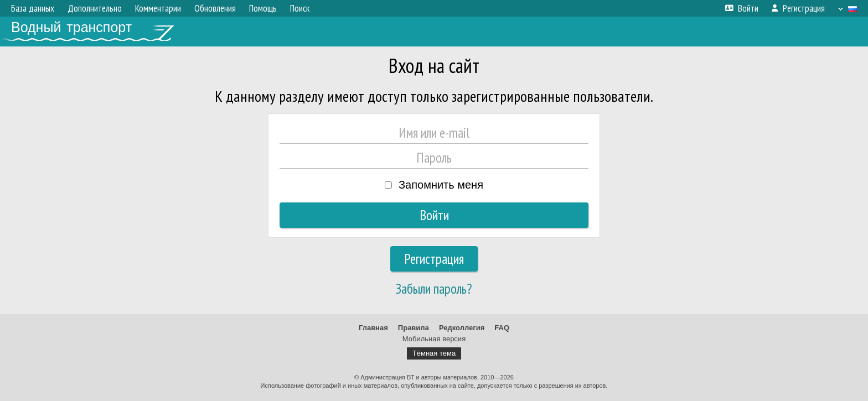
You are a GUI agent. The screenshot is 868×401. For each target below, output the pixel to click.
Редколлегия (462, 328)
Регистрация (434, 259)
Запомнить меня (441, 185)
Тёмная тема (434, 353)
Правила (414, 328)
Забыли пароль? (434, 289)
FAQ (502, 328)
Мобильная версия (434, 339)
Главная (373, 328)
